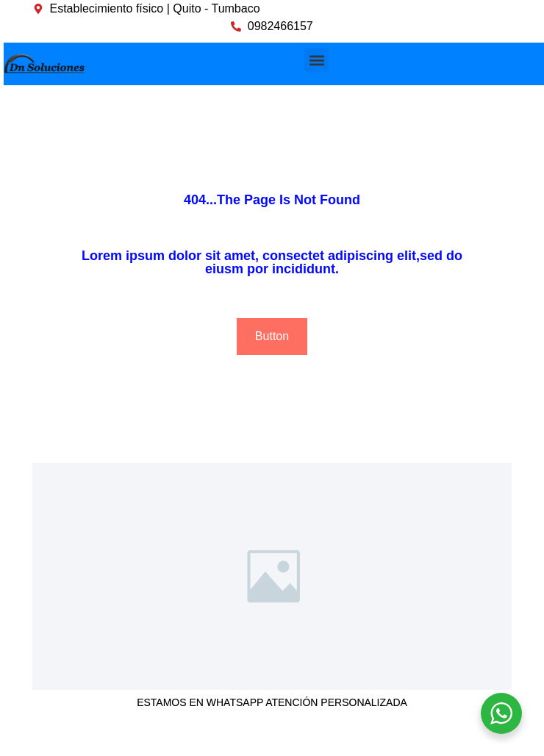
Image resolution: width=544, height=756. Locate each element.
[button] (316, 60)
